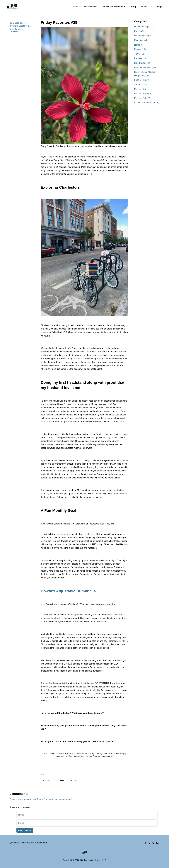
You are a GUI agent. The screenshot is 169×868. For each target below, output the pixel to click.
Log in (160, 7)
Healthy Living (144, 27)
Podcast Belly (142, 98)
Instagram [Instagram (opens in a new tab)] (61, 534)
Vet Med (140, 85)
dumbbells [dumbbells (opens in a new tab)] (50, 683)
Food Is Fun (142, 80)
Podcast (140, 89)
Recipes (140, 58)
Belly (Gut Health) (145, 68)
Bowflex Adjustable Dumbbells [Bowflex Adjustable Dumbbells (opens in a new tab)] (68, 591)
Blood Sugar (142, 63)
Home (139, 45)
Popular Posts (143, 36)
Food (139, 31)
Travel (139, 54)
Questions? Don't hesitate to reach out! (28, 843)
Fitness (140, 49)
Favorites (19, 29)
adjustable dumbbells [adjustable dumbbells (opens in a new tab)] (51, 618)
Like (42, 774)
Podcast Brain (143, 94)
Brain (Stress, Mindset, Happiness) (145, 74)
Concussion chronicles (147, 103)
